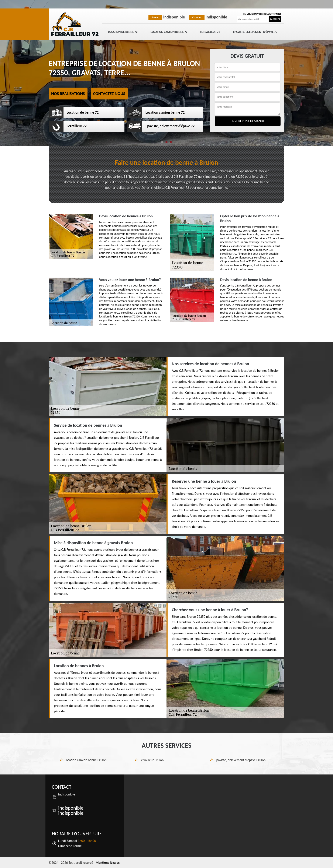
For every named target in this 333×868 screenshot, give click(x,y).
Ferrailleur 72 (210, 32)
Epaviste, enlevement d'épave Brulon (240, 760)
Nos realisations (68, 94)
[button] (162, 142)
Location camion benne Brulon (86, 760)
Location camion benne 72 (169, 32)
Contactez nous (109, 94)
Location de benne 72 (123, 32)
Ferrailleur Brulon (152, 760)
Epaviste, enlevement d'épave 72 (255, 32)
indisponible (167, 17)
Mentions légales (108, 863)
